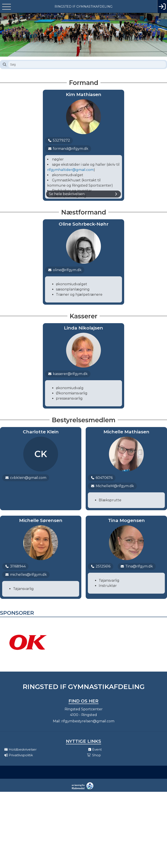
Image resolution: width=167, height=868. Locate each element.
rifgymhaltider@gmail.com (70, 170)
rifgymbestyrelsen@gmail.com (88, 721)
